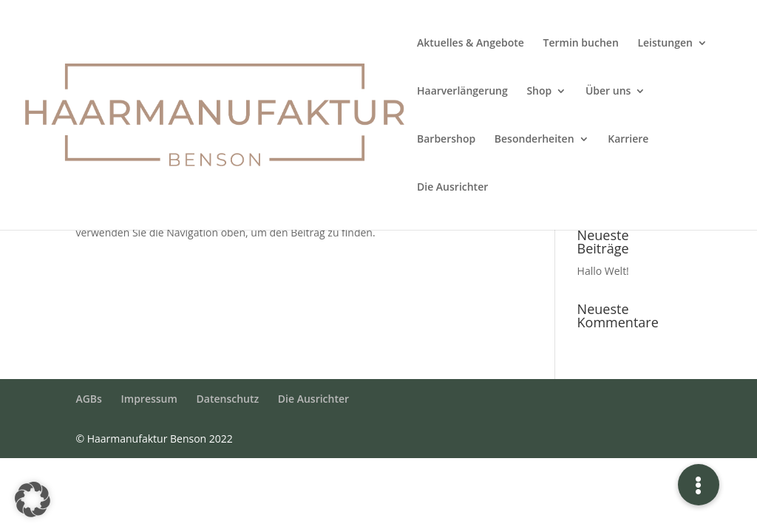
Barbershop (446, 140)
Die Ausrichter (452, 188)
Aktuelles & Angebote (471, 44)
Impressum (149, 399)
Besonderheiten (534, 140)
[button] (33, 499)
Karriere (628, 140)
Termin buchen (581, 44)
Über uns (608, 92)
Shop (539, 92)
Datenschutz (228, 399)
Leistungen (665, 44)
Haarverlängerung (462, 92)
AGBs (88, 399)
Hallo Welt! (603, 271)
